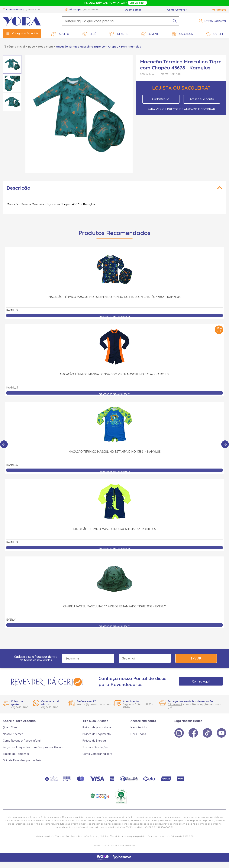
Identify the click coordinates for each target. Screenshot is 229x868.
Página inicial (16, 47)
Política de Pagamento (97, 734)
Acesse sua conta (202, 99)
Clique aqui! (137, 3)
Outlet (215, 34)
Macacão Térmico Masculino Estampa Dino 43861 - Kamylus (115, 452)
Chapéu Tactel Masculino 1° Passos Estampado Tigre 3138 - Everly (115, 606)
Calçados (182, 34)
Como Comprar (177, 10)
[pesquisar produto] (175, 21)
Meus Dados (138, 734)
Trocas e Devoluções (95, 747)
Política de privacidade (97, 727)
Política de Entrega (94, 741)
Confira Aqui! (201, 681)
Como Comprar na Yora (97, 754)
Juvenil (150, 34)
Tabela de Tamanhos (16, 754)
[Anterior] (4, 444)
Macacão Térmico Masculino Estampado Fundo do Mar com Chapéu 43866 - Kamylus (114, 297)
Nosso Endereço (13, 734)
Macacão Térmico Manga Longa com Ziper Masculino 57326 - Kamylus (114, 374)
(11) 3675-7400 (32, 9)
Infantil (119, 34)
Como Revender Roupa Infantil (22, 741)
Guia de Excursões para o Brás (22, 760)
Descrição (18, 188)
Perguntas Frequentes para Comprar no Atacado (34, 747)
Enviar (196, 658)
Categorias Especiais (22, 33)
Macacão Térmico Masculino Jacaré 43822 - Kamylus (115, 529)
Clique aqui (175, 704)
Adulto (60, 34)
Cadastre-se (161, 99)
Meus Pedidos (139, 727)
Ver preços (219, 10)
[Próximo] (225, 444)
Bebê (89, 34)
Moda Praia (45, 47)
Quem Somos (133, 10)
